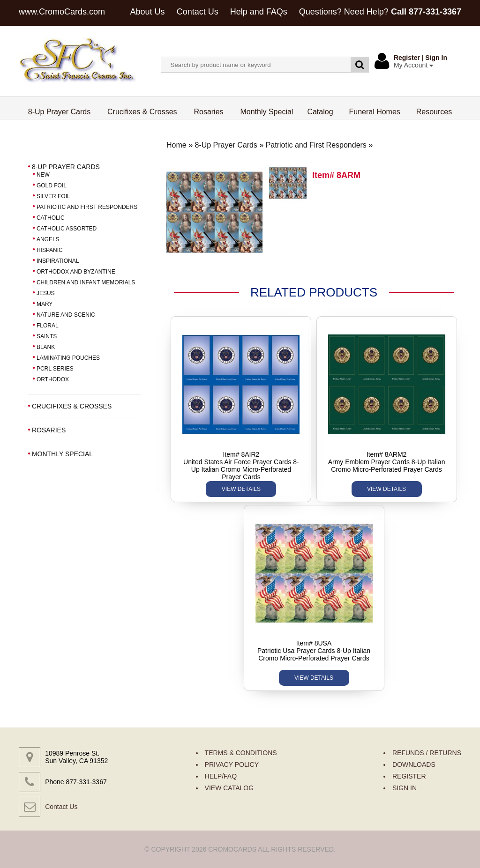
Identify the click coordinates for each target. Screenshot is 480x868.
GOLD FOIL (52, 185)
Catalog (320, 112)
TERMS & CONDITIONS (241, 753)
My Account (413, 65)
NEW (43, 175)
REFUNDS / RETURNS (427, 753)
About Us (148, 12)
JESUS (46, 293)
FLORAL (48, 326)
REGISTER (409, 776)
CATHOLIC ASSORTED (67, 229)
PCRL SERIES (55, 369)
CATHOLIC (51, 218)
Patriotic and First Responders (316, 145)
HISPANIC (50, 250)
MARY (45, 304)
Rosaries (209, 112)
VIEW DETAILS (241, 489)
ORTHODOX (53, 379)
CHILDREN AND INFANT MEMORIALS (86, 282)
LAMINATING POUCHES (68, 358)
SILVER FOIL (53, 196)
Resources (434, 112)
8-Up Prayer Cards (60, 112)
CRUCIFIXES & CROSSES (72, 406)
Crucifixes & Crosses (142, 112)
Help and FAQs (259, 12)
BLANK (46, 347)
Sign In (436, 58)
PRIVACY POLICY (232, 764)
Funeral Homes (374, 112)
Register (407, 58)
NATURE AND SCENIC (66, 315)
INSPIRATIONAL (58, 261)
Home (176, 145)
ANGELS (48, 239)
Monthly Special (266, 112)
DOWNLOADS (414, 764)
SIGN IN (405, 788)
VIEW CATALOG (229, 788)
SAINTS (47, 336)
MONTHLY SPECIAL (62, 454)
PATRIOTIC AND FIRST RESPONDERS (87, 207)
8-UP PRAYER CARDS (66, 167)
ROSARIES (49, 430)
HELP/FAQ (221, 776)
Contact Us (198, 12)
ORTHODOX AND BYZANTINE (76, 272)
